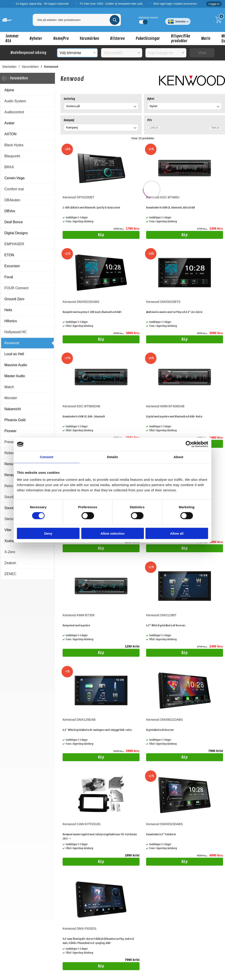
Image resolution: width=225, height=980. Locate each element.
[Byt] (134, 107)
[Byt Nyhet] (218, 107)
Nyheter (36, 38)
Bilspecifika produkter (181, 38)
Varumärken (89, 38)
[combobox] (101, 106)
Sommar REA (12, 38)
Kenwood (51, 67)
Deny (48, 533)
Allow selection (112, 533)
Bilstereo (117, 38)
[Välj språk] (178, 20)
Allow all (177, 533)
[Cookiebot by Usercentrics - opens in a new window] (189, 444)
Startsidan (9, 67)
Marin (206, 38)
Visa (202, 53)
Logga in (214, 4)
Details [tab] (112, 457)
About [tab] (178, 457)
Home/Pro (61, 38)
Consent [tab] (47, 457)
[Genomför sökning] (115, 20)
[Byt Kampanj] (134, 128)
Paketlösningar (148, 38)
